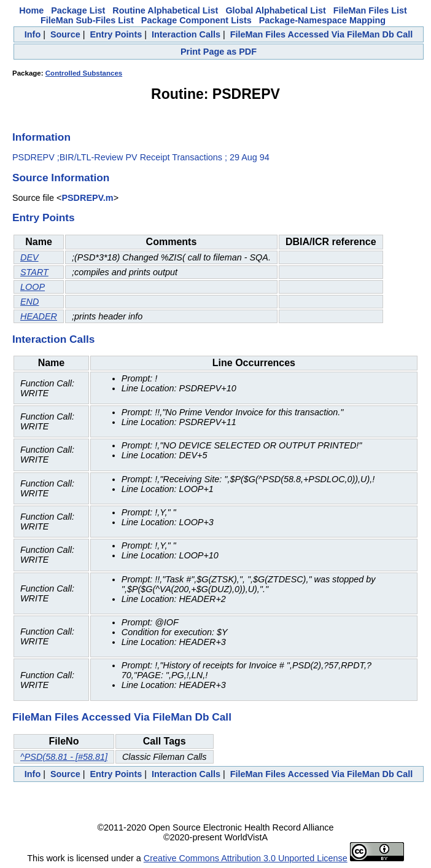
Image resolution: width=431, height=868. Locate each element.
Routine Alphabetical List (165, 10)
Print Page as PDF (219, 52)
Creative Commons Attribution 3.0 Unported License (246, 858)
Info (33, 34)
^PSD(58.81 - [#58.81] (64, 757)
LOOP (33, 287)
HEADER (39, 316)
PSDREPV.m (87, 198)
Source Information (61, 178)
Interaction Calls (186, 34)
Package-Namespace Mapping (322, 20)
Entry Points (116, 34)
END (29, 302)
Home (31, 10)
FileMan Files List (370, 10)
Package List (78, 10)
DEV (29, 257)
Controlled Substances (84, 73)
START (34, 272)
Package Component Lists (196, 20)
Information (41, 137)
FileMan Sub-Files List (87, 20)
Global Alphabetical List (275, 10)
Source (65, 34)
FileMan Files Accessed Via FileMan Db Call (322, 34)
